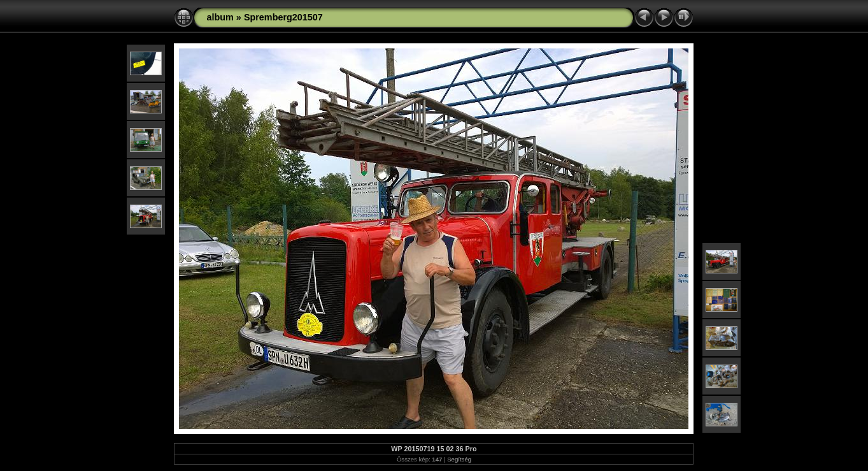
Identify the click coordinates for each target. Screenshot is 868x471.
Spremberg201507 (283, 17)
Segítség (459, 459)
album (220, 17)
